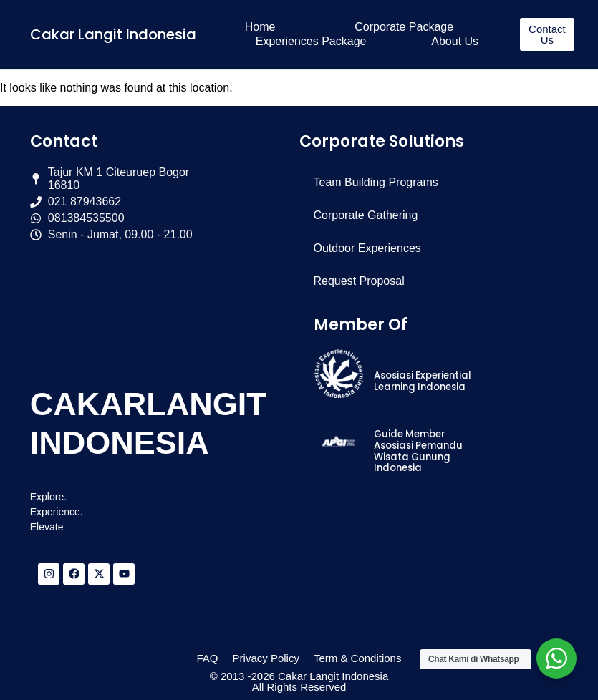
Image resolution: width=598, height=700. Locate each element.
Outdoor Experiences (367, 248)
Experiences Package (311, 41)
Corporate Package (404, 27)
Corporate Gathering (366, 215)
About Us (455, 41)
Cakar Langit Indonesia (113, 34)
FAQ (208, 658)
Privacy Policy (266, 658)
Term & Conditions (358, 658)
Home (260, 27)
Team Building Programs (376, 182)
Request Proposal (359, 281)
